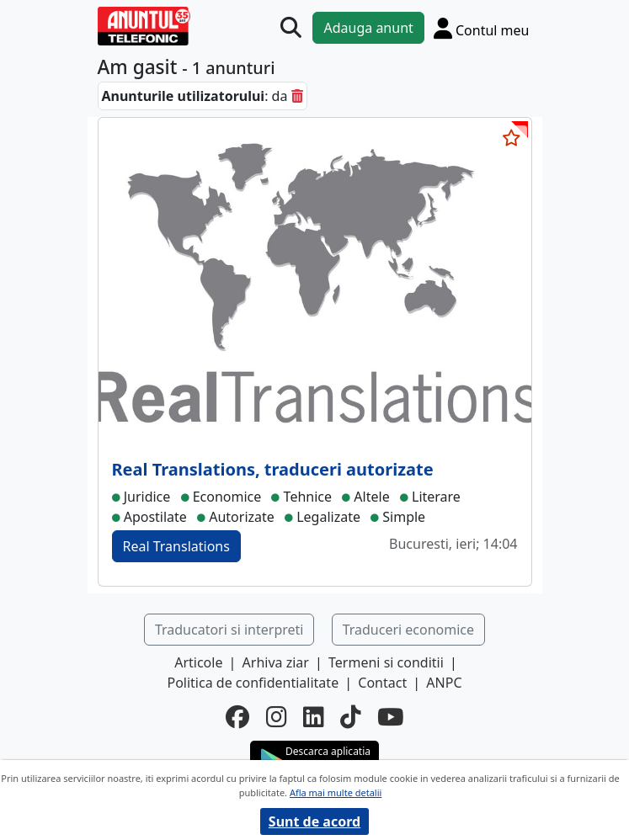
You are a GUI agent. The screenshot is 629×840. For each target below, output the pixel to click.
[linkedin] (313, 717)
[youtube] (390, 717)
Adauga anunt (368, 28)
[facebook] (237, 717)
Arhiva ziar (276, 662)
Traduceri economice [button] (408, 630)
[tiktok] (350, 717)
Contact (382, 683)
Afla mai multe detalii (336, 792)
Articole (198, 662)
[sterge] (297, 96)
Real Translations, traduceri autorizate (273, 469)
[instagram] (276, 717)
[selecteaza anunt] (512, 138)
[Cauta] (291, 27)
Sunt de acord (314, 821)
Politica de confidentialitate (253, 683)
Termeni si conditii (386, 662)
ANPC (444, 683)
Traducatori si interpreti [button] (229, 630)
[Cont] (482, 28)
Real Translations (176, 546)
